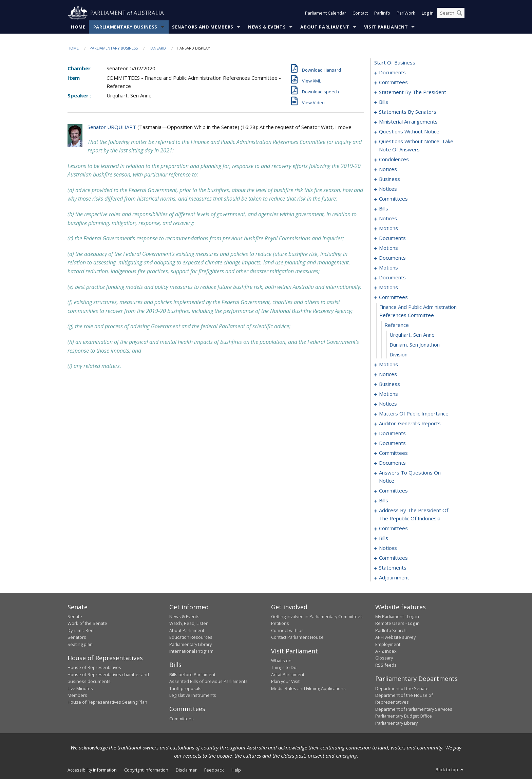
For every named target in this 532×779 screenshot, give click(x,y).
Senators (77, 637)
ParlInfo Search (391, 630)
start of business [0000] (395, 62)
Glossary (384, 658)
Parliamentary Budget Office (404, 716)
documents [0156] (392, 258)
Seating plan (80, 644)
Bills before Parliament (192, 674)
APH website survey (395, 637)
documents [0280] (392, 463)
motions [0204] (388, 364)
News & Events (267, 27)
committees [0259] (393, 453)
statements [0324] (393, 568)
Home (78, 27)
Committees (182, 719)
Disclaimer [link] (186, 770)
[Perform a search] (459, 13)
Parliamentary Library (191, 644)
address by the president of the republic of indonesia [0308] (414, 514)
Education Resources (191, 637)
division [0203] (398, 354)
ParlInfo (382, 13)
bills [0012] (384, 102)
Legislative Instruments (193, 695)
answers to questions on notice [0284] (410, 477)
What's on (281, 661)
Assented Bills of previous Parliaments (208, 681)
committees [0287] (393, 490)
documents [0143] (392, 238)
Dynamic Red (81, 630)
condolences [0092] (394, 159)
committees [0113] (393, 199)
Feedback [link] (214, 770)
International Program (191, 651)
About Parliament (325, 27)
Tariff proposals (185, 688)
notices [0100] (388, 169)
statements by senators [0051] (408, 112)
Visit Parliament (386, 27)
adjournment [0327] (394, 577)
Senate (75, 616)
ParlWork (406, 13)
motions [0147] (388, 248)
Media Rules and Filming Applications (308, 688)
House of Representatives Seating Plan (107, 702)
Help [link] (236, 770)
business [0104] (389, 179)
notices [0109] (388, 189)
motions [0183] (388, 287)
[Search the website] (451, 13)
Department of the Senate (402, 688)
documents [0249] (392, 433)
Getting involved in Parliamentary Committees (317, 616)
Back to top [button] (450, 769)
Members (77, 695)
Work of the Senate (87, 623)
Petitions (280, 623)
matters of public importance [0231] (414, 413)
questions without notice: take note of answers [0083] (416, 145)
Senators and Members (203, 27)
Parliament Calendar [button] (326, 13)
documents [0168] (392, 277)
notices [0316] (388, 548)
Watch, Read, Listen (189, 623)
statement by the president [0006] (413, 92)
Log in (428, 13)
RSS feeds (386, 665)
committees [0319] (393, 558)
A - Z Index (386, 651)
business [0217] (389, 384)
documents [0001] (392, 72)
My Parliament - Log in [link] (397, 616)
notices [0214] (388, 374)
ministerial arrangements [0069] (408, 122)
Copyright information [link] (146, 770)
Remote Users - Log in (397, 623)
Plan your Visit (285, 681)
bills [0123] (384, 208)
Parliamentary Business (125, 27)
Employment (388, 644)
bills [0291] (384, 500)
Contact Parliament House (297, 637)
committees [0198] (393, 297)
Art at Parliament (288, 674)
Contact (360, 13)
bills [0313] (384, 538)
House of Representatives (94, 667)
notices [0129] (388, 218)
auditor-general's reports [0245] (410, 423)
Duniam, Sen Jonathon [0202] (415, 345)
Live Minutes (80, 688)
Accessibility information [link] (92, 770)
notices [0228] (388, 404)
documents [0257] (392, 443)
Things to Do (284, 667)
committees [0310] (393, 528)
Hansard (157, 48)
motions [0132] (388, 228)
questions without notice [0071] (409, 131)
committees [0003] (393, 82)
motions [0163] (388, 267)
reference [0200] (397, 325)
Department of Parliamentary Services (414, 709)
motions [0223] (388, 394)
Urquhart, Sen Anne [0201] (412, 335)
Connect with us (287, 630)
